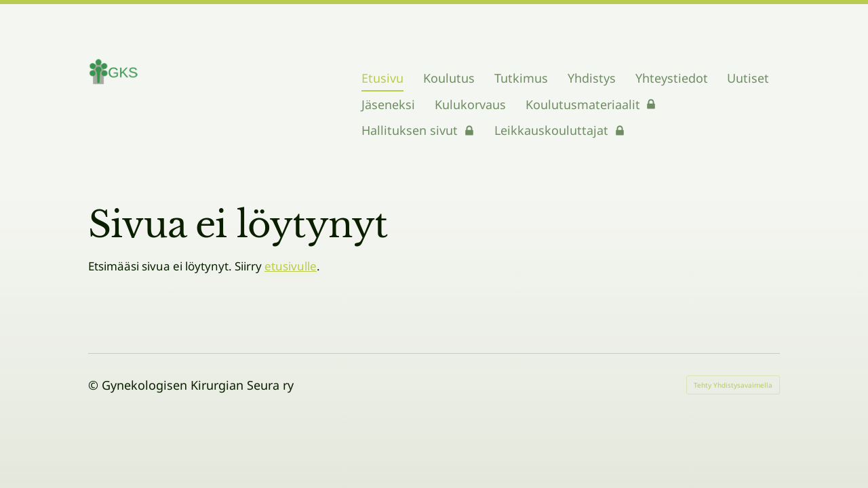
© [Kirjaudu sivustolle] (95, 385)
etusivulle (291, 266)
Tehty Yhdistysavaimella (733, 385)
